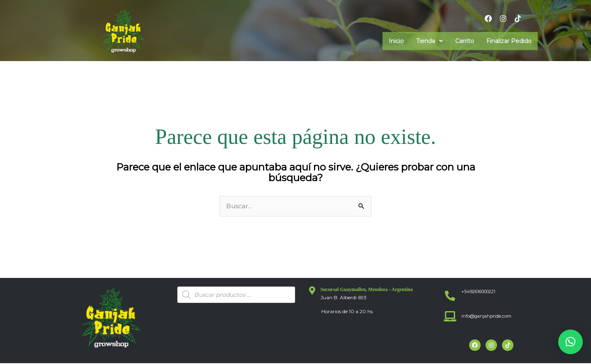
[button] (430, 41)
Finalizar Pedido (509, 41)
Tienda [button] (430, 41)
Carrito (465, 41)
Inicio (396, 41)
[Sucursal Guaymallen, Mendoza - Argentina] (312, 291)
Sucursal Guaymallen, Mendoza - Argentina (367, 290)
